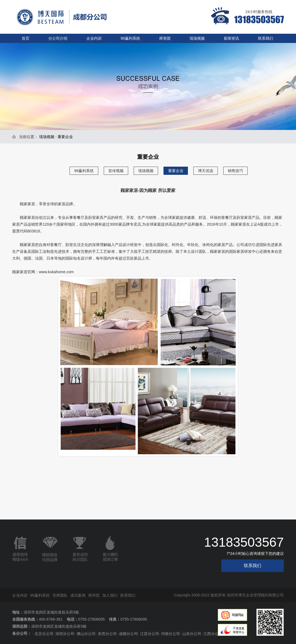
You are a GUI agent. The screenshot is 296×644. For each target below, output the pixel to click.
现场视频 (197, 38)
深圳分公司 (65, 634)
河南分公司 (171, 634)
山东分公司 (192, 634)
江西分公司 (213, 634)
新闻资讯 (231, 38)
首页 (26, 38)
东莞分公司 (107, 634)
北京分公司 (44, 634)
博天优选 (206, 171)
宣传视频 (116, 171)
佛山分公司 (86, 634)
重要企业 (176, 171)
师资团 (165, 38)
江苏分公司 (150, 634)
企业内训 (94, 38)
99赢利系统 (130, 38)
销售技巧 (235, 171)
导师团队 (60, 595)
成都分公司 (128, 634)
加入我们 (110, 595)
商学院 (94, 595)
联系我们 (266, 38)
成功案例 (78, 595)
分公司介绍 (58, 38)
